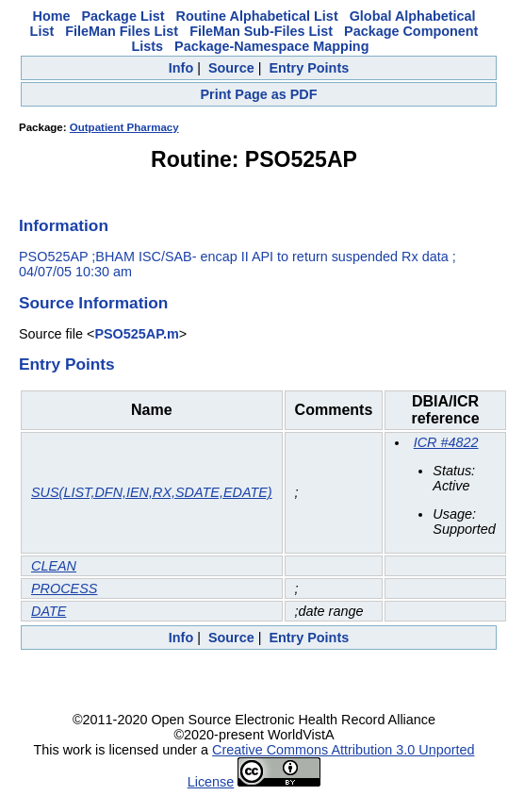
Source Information (93, 303)
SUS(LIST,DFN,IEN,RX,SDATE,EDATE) (152, 492)
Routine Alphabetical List (257, 16)
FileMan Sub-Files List (261, 31)
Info (181, 68)
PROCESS (64, 588)
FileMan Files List (122, 31)
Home (52, 16)
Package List (123, 16)
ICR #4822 (446, 442)
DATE (49, 611)
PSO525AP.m (136, 334)
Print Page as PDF (259, 94)
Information (64, 225)
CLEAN (54, 566)
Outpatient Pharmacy (124, 127)
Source (231, 68)
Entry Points (309, 68)
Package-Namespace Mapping (271, 46)
